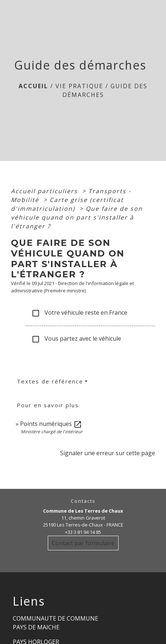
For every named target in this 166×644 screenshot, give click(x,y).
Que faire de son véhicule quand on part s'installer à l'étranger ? (77, 217)
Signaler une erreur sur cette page (108, 453)
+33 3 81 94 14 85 (83, 532)
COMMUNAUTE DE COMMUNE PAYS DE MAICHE (55, 623)
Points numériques (51, 424)
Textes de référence (50, 381)
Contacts (83, 501)
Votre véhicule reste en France (79, 313)
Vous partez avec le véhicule (76, 339)
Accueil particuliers (45, 191)
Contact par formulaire (83, 543)
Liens (29, 601)
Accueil (33, 86)
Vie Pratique (79, 86)
